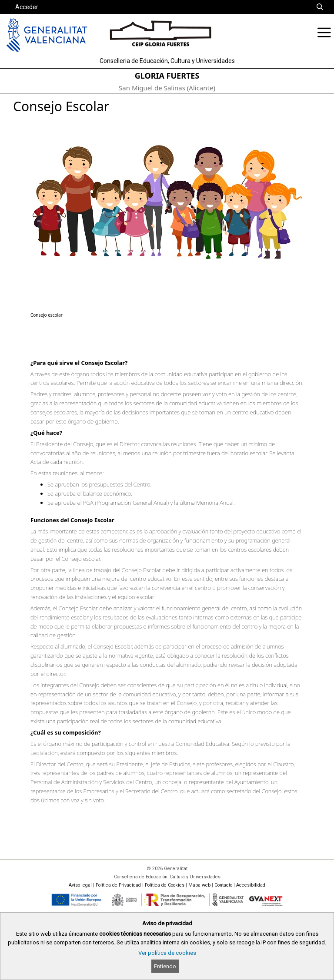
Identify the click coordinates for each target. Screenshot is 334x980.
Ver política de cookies (167, 953)
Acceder (27, 7)
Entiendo (165, 966)
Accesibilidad (251, 885)
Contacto (223, 885)
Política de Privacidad (118, 885)
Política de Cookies (165, 885)
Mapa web (199, 885)
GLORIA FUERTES (167, 76)
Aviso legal (80, 885)
